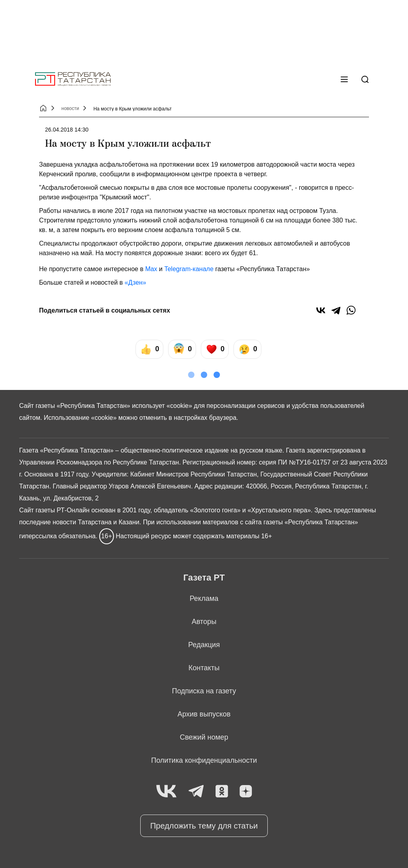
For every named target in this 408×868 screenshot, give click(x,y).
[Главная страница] (73, 79)
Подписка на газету (204, 691)
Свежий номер (204, 737)
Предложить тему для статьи (204, 826)
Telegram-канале (189, 269)
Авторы (204, 622)
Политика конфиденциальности (204, 760)
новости (70, 108)
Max (151, 269)
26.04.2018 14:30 (67, 130)
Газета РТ (204, 578)
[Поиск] (365, 79)
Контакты (204, 668)
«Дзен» (135, 282)
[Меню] (344, 79)
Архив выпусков (204, 714)
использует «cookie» (162, 406)
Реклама (204, 598)
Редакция (204, 645)
